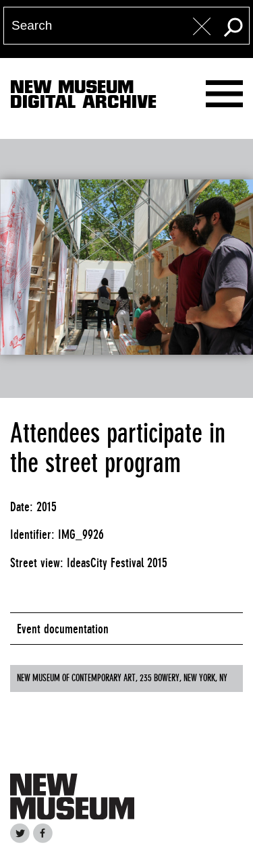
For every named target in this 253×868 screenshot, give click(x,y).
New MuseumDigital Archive (83, 97)
